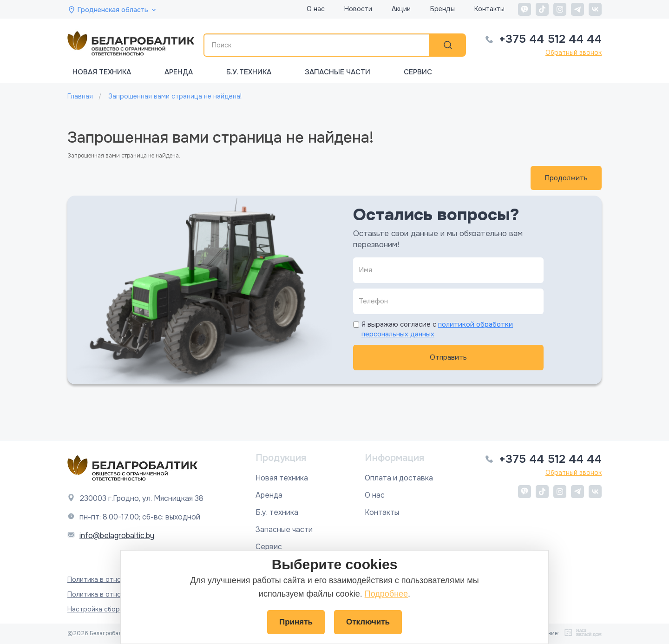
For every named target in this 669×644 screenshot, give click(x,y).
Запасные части (338, 72)
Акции (401, 9)
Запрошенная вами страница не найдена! (175, 96)
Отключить (368, 622)
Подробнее (386, 594)
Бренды (443, 9)
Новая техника (102, 72)
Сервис (418, 72)
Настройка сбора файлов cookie (120, 609)
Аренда (179, 72)
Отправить (448, 357)
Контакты (489, 9)
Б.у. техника (249, 72)
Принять (296, 622)
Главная (80, 96)
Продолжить (566, 178)
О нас (316, 9)
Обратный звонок (574, 53)
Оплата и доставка (399, 478)
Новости (358, 9)
